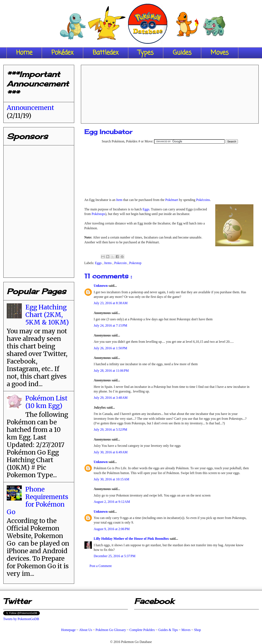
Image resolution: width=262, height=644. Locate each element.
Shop (198, 630)
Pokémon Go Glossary (111, 630)
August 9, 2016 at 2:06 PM (112, 529)
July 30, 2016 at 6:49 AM (111, 452)
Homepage (68, 630)
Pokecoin (121, 263)
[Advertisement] (170, 93)
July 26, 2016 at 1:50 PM (110, 348)
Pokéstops (98, 214)
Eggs (146, 209)
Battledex (106, 53)
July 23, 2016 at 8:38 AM (111, 303)
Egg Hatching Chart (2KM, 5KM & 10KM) (47, 315)
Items (108, 263)
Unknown (101, 286)
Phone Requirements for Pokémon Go (38, 501)
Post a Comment (101, 566)
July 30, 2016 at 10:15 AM (112, 479)
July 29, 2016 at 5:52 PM (110, 430)
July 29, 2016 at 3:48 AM (111, 398)
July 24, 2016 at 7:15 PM (110, 325)
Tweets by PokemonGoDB (21, 619)
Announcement (30, 108)
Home (24, 53)
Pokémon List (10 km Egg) (46, 402)
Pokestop (135, 263)
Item (119, 200)
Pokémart (172, 200)
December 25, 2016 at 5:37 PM (115, 556)
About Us (86, 630)
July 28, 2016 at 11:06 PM (111, 371)
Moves (220, 53)
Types (146, 53)
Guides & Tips (168, 630)
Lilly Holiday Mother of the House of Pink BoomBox (132, 539)
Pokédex (62, 53)
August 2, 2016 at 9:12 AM (112, 502)
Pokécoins (203, 200)
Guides (182, 53)
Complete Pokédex (142, 630)
